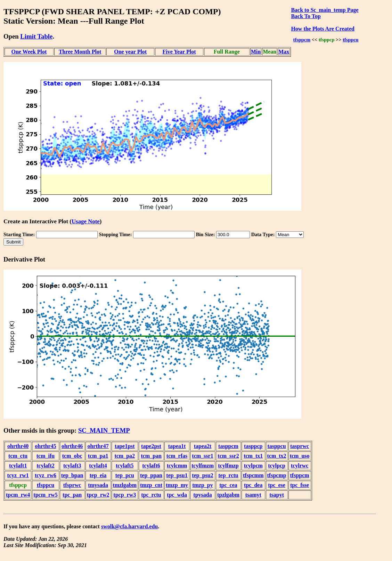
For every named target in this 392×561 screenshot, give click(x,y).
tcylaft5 (125, 466)
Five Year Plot (179, 52)
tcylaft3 (72, 466)
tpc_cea (228, 485)
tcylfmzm (203, 466)
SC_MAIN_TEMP (104, 430)
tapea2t (203, 446)
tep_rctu (228, 475)
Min (256, 52)
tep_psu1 (177, 475)
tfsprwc (72, 485)
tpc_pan (72, 495)
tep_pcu (125, 475)
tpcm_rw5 (45, 495)
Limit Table (36, 36)
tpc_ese (277, 485)
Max (284, 52)
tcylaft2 (46, 466)
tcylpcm (253, 466)
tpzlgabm (228, 495)
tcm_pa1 (98, 456)
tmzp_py (203, 485)
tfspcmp (277, 475)
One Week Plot (29, 52)
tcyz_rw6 (46, 475)
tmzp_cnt (151, 485)
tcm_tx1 (253, 456)
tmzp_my (177, 485)
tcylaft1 (18, 466)
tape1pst (125, 446)
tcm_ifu (46, 456)
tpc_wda (177, 495)
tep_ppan (151, 475)
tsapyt (277, 495)
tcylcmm (177, 466)
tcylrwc (300, 466)
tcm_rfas (177, 456)
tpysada (202, 495)
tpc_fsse (300, 485)
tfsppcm (302, 40)
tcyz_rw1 (18, 475)
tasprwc (300, 446)
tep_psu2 (202, 475)
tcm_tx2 (277, 456)
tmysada (98, 485)
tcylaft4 (98, 466)
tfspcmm (253, 475)
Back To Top (306, 16)
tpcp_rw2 (98, 495)
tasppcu (276, 446)
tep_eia (98, 475)
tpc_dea (253, 485)
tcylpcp (277, 466)
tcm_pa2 (125, 456)
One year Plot (130, 52)
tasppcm (228, 446)
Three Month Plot (80, 52)
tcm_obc (72, 456)
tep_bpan (72, 475)
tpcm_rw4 (18, 495)
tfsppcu (351, 40)
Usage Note (86, 221)
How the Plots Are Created (322, 29)
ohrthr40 (18, 446)
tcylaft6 (151, 466)
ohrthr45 (45, 446)
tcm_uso (300, 456)
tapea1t (177, 446)
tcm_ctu (18, 456)
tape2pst (151, 446)
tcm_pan (151, 456)
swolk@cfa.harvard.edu (129, 526)
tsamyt (253, 495)
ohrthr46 (72, 446)
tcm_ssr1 (202, 456)
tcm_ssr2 (228, 456)
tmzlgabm (125, 485)
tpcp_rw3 (125, 495)
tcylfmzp (228, 466)
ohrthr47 (98, 446)
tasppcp (253, 446)
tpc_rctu (151, 495)
